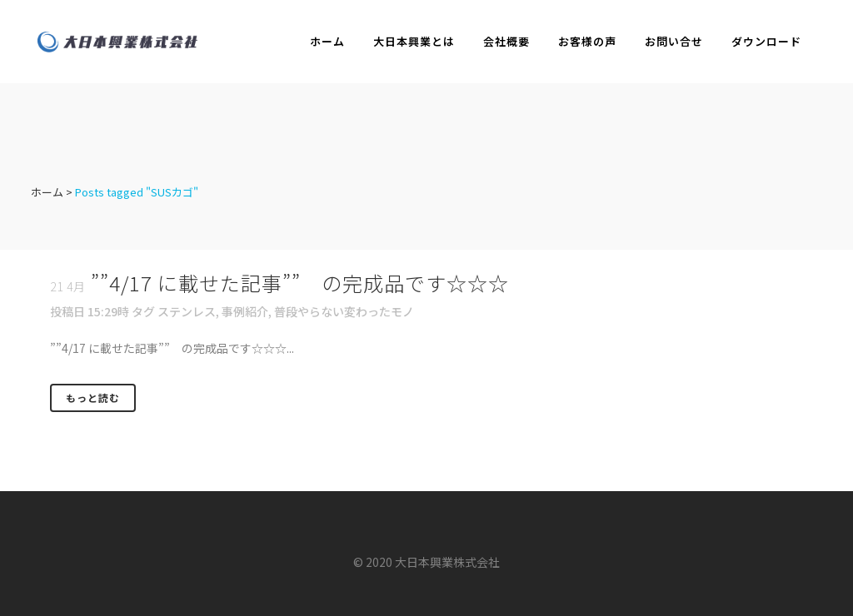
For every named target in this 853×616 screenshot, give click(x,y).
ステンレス (187, 311)
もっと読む (93, 397)
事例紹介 (245, 311)
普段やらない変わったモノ (344, 311)
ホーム (47, 192)
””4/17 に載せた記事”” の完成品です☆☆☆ (300, 283)
